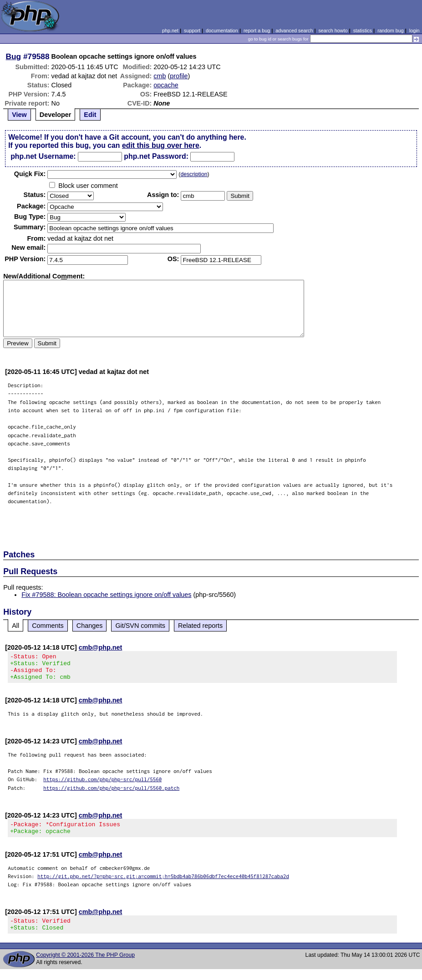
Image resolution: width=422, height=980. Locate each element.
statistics (363, 30)
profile (179, 76)
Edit (90, 115)
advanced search (294, 30)
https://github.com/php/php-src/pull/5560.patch (111, 793)
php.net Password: (156, 156)
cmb (160, 76)
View (19, 115)
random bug (391, 30)
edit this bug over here (161, 145)
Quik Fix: (30, 174)
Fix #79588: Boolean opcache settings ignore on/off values (106, 595)
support (192, 30)
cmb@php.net (101, 647)
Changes (90, 626)
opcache (166, 85)
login (414, 30)
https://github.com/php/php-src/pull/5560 (102, 785)
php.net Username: (43, 156)
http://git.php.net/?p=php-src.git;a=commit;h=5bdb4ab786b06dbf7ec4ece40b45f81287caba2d (163, 884)
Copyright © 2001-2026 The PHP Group (85, 966)
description (194, 174)
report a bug (257, 30)
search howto (333, 30)
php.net (170, 30)
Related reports (200, 626)
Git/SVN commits (140, 626)
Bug (14, 56)
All (15, 626)
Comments (48, 626)
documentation (222, 30)
